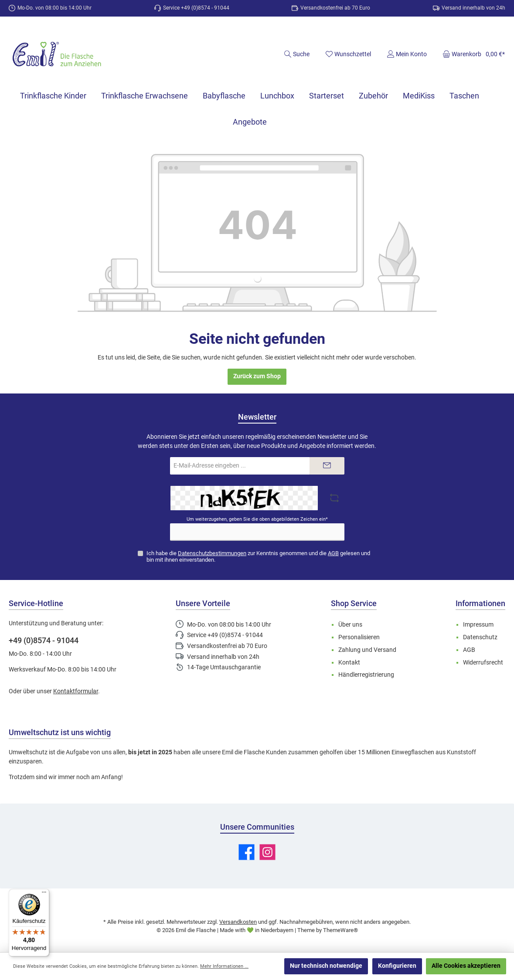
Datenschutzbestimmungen (212, 553)
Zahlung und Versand (367, 650)
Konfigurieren (397, 966)
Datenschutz (480, 637)
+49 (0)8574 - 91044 (44, 640)
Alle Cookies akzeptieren (466, 966)
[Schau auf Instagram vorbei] (267, 852)
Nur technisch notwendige (326, 966)
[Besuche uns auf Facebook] (247, 852)
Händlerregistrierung (366, 675)
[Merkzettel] (348, 54)
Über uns (350, 625)
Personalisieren (359, 637)
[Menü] (44, 894)
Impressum (478, 625)
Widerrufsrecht (483, 663)
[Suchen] (297, 54)
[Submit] (327, 466)
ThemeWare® (340, 930)
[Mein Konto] (407, 54)
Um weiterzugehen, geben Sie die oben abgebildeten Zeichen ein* (257, 519)
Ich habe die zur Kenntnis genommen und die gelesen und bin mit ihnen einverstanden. (258, 556)
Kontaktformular (76, 691)
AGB (333, 553)
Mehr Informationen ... (224, 966)
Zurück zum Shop (257, 376)
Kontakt (349, 663)
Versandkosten (238, 922)
